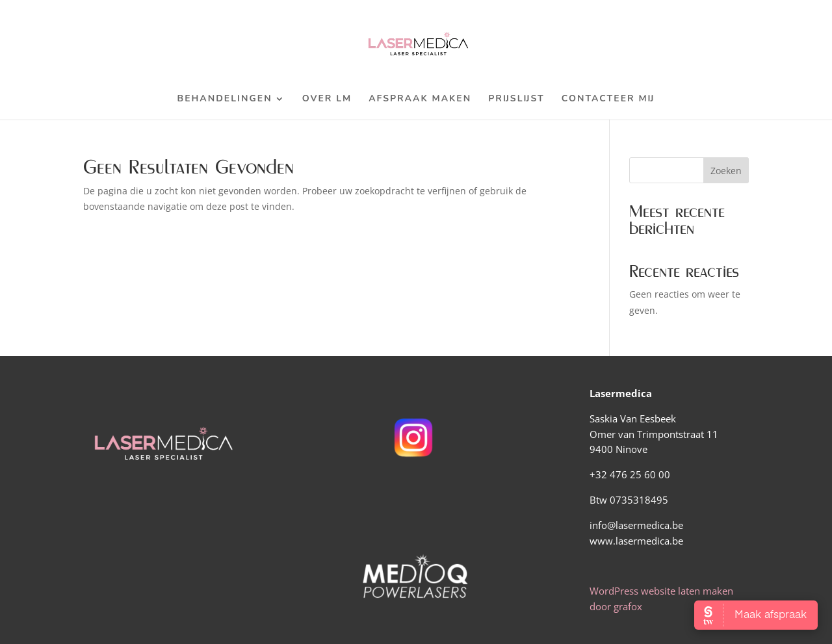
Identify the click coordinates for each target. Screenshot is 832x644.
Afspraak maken (420, 99)
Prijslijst (516, 99)
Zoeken (726, 171)
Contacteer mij (608, 99)
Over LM (327, 99)
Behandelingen (225, 99)
